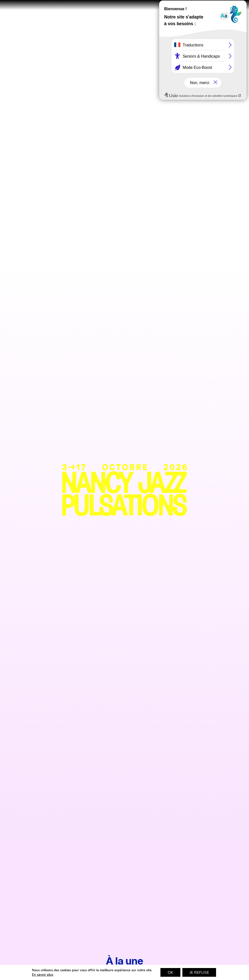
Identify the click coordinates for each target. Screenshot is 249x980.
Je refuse (200, 972)
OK (170, 972)
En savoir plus (42, 975)
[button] (238, 11)
